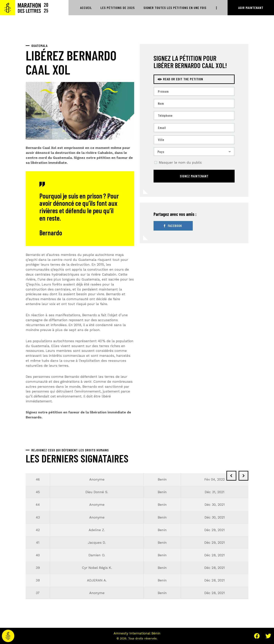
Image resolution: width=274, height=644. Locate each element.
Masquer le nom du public (180, 163)
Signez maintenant (194, 176)
